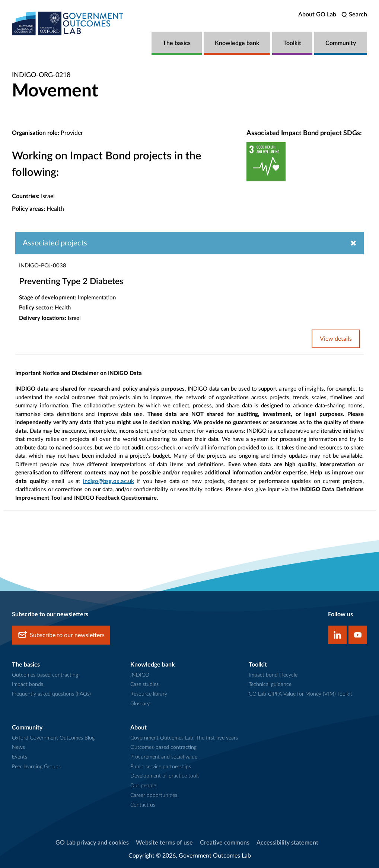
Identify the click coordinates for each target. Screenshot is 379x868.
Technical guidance (270, 684)
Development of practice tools (165, 776)
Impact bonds (28, 684)
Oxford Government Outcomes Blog (53, 738)
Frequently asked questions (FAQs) (51, 694)
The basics (177, 43)
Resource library (149, 694)
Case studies (144, 684)
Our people (143, 786)
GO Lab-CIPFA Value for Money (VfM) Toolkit (300, 694)
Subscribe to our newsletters (61, 635)
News (18, 747)
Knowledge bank (237, 43)
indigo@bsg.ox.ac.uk (109, 481)
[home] (68, 23)
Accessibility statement (287, 843)
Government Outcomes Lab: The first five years (184, 738)
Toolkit (292, 43)
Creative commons (225, 843)
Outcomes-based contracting (45, 675)
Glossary (140, 704)
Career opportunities (154, 795)
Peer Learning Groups (36, 767)
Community (341, 43)
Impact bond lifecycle (273, 675)
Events (20, 757)
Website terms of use (164, 843)
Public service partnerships (161, 767)
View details (336, 339)
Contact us (143, 805)
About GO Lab (317, 15)
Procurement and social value (164, 757)
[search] (354, 15)
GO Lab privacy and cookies (92, 843)
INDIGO (140, 675)
